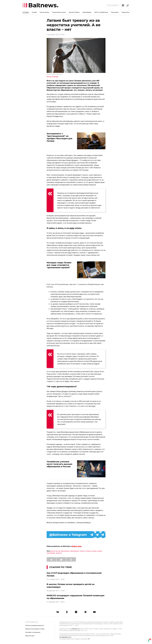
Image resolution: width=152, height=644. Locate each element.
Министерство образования (60, 551)
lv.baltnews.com (75, 629)
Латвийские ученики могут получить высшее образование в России (59, 464)
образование (75, 551)
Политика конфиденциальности (35, 625)
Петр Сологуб (52, 77)
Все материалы (113, 5)
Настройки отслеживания (33, 632)
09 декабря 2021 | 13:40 (56, 591)
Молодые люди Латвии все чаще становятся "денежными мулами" (59, 265)
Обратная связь (30, 636)
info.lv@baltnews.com (65, 637)
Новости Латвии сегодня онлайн (91, 551)
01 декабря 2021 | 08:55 (56, 602)
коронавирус (51, 553)
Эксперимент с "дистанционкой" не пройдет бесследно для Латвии (59, 137)
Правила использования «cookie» (35, 629)
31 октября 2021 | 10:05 (56, 579)
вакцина (59, 553)
